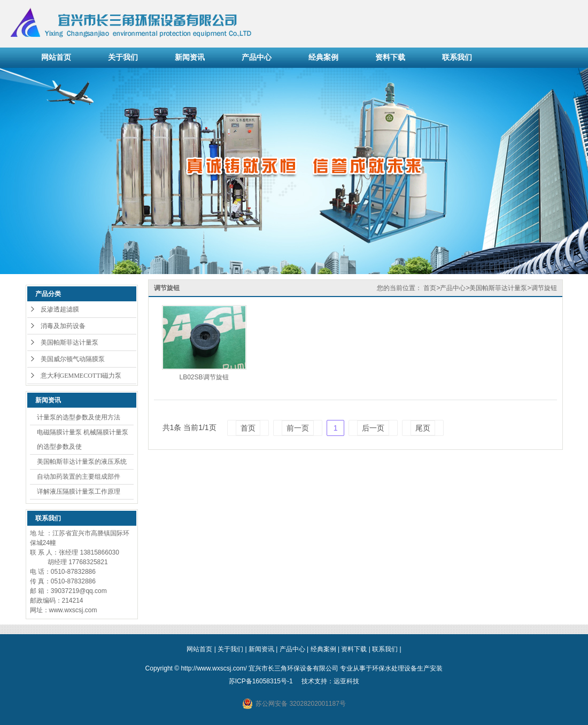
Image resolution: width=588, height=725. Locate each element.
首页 (430, 288)
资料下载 (390, 57)
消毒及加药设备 (63, 326)
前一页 (298, 428)
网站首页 (56, 57)
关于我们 (123, 57)
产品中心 (257, 57)
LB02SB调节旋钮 (204, 377)
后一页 (373, 428)
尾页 (423, 428)
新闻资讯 (190, 57)
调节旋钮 (544, 288)
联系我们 (457, 57)
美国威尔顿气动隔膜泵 (73, 359)
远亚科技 (346, 681)
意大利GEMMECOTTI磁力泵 (81, 376)
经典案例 (323, 57)
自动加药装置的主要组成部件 (79, 477)
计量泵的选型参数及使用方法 (79, 417)
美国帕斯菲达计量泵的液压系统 (82, 462)
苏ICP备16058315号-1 (261, 681)
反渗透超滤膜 (60, 309)
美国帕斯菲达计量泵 (69, 342)
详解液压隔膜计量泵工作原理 (79, 492)
